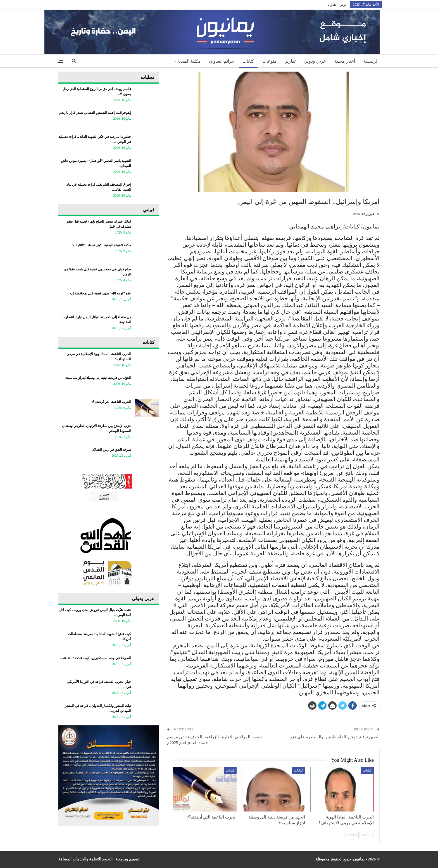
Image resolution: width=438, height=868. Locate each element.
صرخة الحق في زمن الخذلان (111, 450)
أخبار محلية (345, 61)
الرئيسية (371, 61)
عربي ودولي (315, 61)
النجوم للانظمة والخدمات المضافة (85, 859)
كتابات (248, 61)
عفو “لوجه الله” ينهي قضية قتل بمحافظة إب (101, 293)
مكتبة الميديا (190, 61)
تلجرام (332, 5)
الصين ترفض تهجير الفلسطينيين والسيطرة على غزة (335, 737)
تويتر (343, 5)
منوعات (270, 61)
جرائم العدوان (222, 61)
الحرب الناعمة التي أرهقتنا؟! (111, 402)
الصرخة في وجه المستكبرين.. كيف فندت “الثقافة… (95, 658)
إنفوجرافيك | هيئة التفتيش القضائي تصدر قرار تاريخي (95, 113)
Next (351, 835)
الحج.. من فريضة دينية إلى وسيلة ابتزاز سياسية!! (98, 378)
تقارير (290, 61)
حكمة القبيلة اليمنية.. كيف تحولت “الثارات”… (100, 245)
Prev (367, 835)
